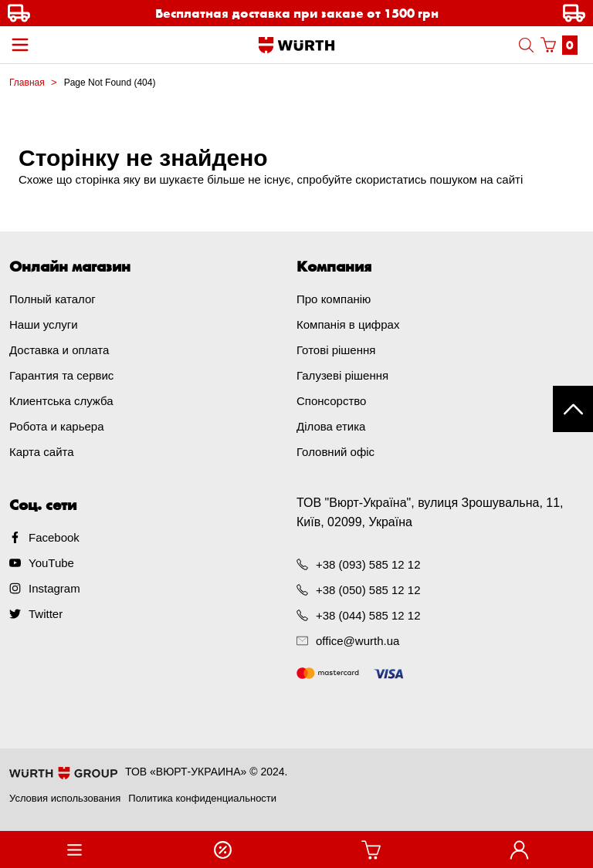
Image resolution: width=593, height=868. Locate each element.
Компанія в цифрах (348, 324)
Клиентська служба (61, 401)
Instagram (54, 588)
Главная (27, 83)
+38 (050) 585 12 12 (368, 590)
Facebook (54, 537)
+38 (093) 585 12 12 (368, 564)
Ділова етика (331, 426)
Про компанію (334, 299)
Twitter (46, 614)
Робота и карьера (56, 426)
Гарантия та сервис (61, 375)
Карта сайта (42, 452)
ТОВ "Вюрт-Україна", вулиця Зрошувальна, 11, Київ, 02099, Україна (430, 512)
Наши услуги (44, 324)
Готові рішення (336, 350)
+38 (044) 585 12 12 (368, 615)
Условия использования (65, 798)
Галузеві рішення (342, 375)
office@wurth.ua (357, 641)
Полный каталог (53, 299)
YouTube (51, 563)
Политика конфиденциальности (202, 798)
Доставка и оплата (59, 350)
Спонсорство (331, 401)
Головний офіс (335, 452)
